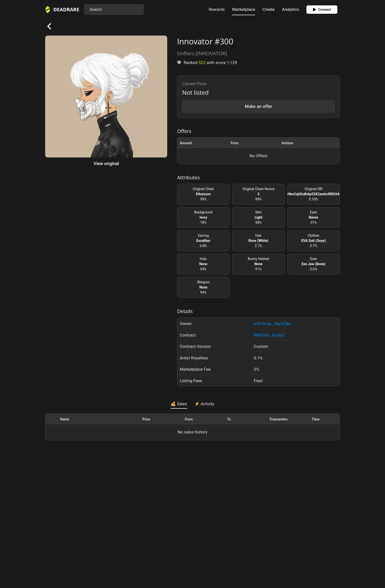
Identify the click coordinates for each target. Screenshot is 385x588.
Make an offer (259, 106)
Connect (322, 10)
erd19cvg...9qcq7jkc (272, 324)
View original (106, 163)
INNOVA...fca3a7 (269, 335)
